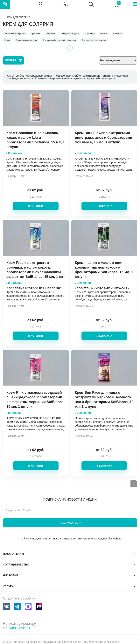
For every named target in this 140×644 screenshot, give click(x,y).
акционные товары (98, 76)
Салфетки (50, 34)
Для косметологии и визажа (94, 40)
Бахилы (104, 34)
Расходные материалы (15, 34)
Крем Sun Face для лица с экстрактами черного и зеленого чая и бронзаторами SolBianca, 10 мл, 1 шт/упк (104, 400)
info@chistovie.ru (16, 628)
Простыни (35, 34)
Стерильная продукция (26, 40)
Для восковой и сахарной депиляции (59, 40)
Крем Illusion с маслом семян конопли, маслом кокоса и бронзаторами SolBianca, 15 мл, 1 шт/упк (104, 270)
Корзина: (116, 4)
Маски (7, 40)
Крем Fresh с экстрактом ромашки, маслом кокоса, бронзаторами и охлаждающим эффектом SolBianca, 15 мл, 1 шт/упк (35, 272)
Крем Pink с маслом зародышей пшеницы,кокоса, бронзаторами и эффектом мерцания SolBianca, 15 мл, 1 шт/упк (35, 400)
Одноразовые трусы (70, 34)
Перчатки (117, 34)
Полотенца (90, 34)
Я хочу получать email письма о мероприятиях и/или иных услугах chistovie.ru (72, 538)
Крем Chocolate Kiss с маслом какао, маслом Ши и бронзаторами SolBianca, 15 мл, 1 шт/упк (35, 140)
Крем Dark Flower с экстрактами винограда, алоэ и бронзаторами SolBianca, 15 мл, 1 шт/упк (104, 138)
